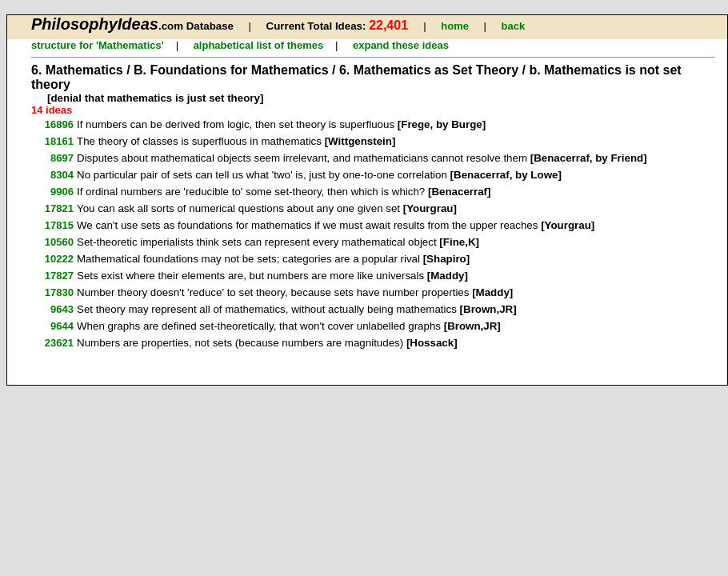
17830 (59, 292)
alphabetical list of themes (259, 45)
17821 (59, 208)
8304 (62, 175)
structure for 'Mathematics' (98, 45)
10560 (59, 242)
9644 (62, 326)
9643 (62, 309)
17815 (59, 225)
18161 (59, 141)
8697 (62, 158)
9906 (62, 192)
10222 (59, 259)
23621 (59, 343)
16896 (59, 124)
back (513, 26)
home (455, 26)
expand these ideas (401, 45)
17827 (59, 276)
